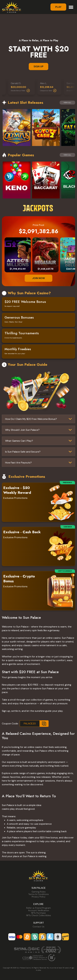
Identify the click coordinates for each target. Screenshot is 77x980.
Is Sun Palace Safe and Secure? (23, 452)
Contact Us (38, 927)
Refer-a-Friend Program (38, 908)
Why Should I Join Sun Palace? (22, 430)
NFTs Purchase (38, 913)
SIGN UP (38, 66)
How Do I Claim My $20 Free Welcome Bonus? (31, 419)
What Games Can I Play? (19, 441)
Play (58, 7)
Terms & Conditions (39, 894)
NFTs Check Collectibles (39, 915)
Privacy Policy (39, 897)
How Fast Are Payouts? (18, 463)
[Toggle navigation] (71, 7)
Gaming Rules (39, 892)
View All (67, 103)
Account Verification (39, 910)
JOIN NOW (38, 278)
